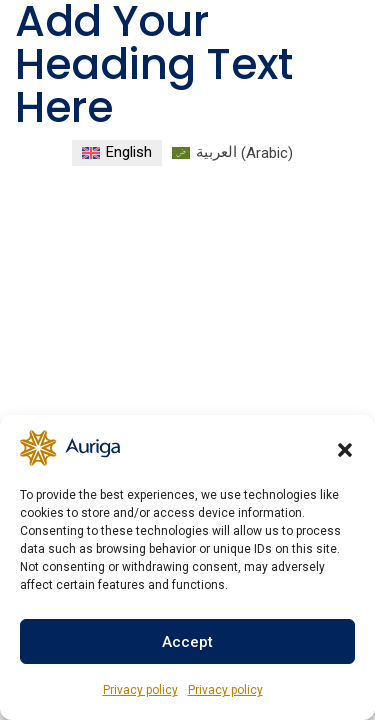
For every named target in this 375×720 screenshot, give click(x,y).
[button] (345, 448)
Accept (187, 642)
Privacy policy (140, 690)
